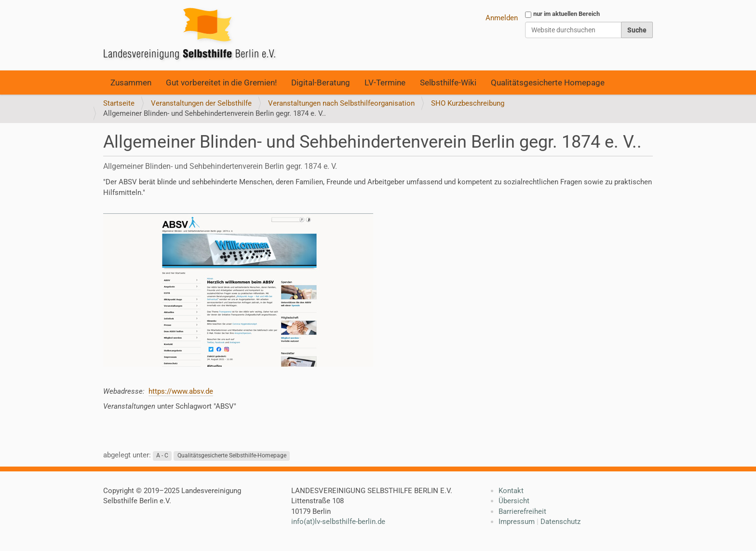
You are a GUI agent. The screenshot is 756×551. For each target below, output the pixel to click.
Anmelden (502, 18)
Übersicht (514, 501)
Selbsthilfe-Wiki (448, 83)
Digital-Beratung (321, 83)
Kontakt (511, 491)
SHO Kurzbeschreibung (468, 103)
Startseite (119, 103)
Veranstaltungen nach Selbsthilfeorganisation (341, 103)
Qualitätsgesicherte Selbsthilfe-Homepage (232, 455)
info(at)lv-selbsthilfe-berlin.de (338, 522)
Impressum (517, 522)
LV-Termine (385, 83)
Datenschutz (560, 522)
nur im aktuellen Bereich (567, 14)
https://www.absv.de (181, 391)
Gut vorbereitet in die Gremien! (221, 83)
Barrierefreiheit (522, 511)
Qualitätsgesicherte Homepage (548, 83)
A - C (162, 455)
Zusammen (131, 83)
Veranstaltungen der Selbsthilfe (201, 103)
